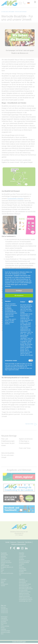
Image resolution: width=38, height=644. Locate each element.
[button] (19, 291)
